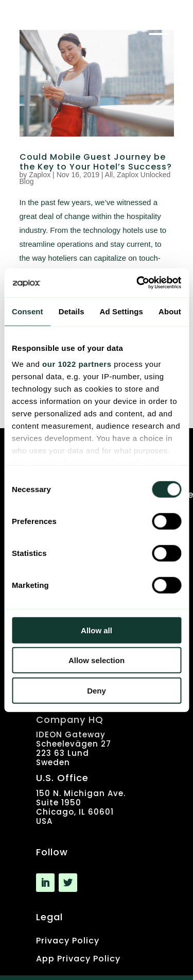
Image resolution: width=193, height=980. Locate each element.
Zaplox (40, 175)
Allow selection (97, 660)
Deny (97, 690)
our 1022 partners (77, 364)
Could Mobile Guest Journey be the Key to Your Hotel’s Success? (96, 162)
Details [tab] (72, 311)
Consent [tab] (28, 311)
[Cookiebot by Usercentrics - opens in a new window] (137, 283)
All (109, 175)
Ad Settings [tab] (121, 311)
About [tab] (170, 311)
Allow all (97, 630)
